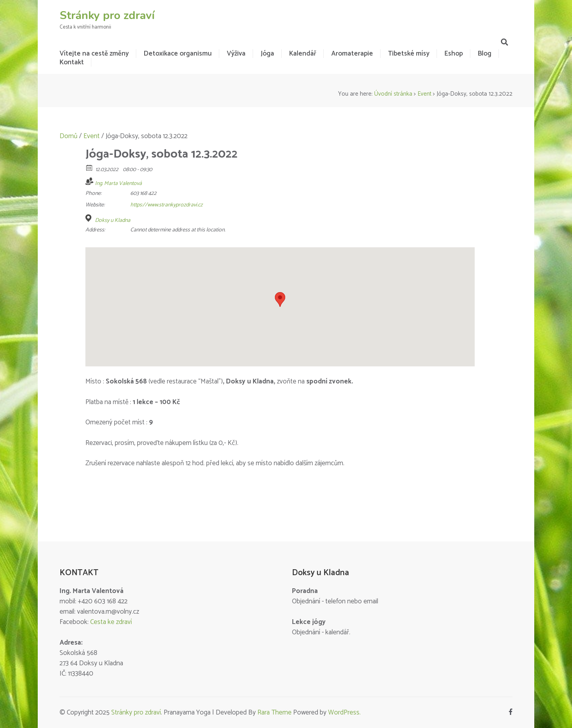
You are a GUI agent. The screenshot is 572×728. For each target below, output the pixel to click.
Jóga (267, 54)
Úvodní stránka (393, 94)
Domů (69, 136)
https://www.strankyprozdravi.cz (166, 205)
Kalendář (303, 54)
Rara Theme (274, 713)
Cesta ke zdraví (111, 622)
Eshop (454, 54)
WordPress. (344, 713)
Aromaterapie (352, 54)
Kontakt (72, 62)
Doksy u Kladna (113, 221)
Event (424, 94)
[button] (280, 299)
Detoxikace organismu (178, 54)
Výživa (236, 54)
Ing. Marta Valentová (118, 184)
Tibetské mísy (409, 54)
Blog (485, 54)
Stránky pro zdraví (107, 15)
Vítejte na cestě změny (94, 54)
